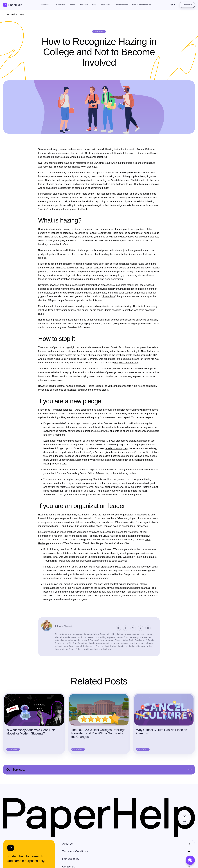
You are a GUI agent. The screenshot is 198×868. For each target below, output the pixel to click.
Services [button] (45, 5)
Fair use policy (71, 859)
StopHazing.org (140, 460)
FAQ (94, 5)
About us (67, 844)
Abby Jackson (148, 351)
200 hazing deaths (54, 163)
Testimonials (105, 5)
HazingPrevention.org (55, 464)
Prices (72, 5)
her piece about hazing (126, 363)
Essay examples (121, 5)
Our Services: (16, 770)
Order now (187, 5)
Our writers (83, 5)
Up (184, 821)
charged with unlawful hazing (98, 149)
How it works (60, 5)
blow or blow (109, 296)
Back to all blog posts (15, 14)
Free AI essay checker (142, 5)
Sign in (173, 5)
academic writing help (117, 448)
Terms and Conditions (75, 851)
